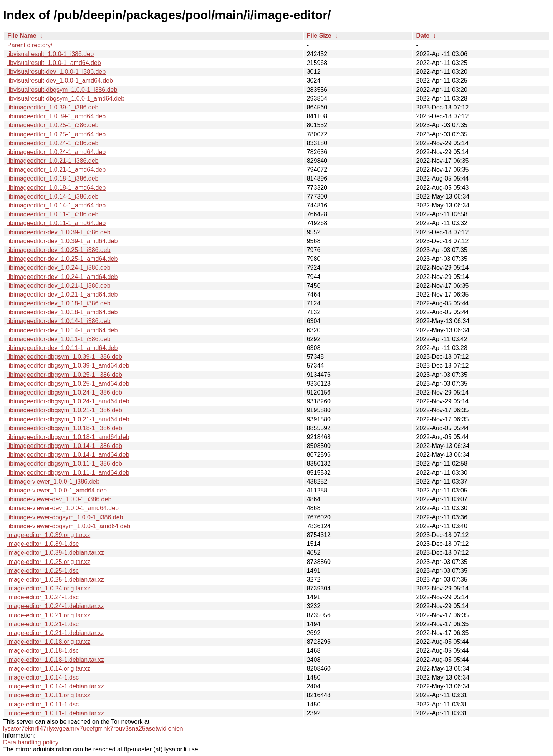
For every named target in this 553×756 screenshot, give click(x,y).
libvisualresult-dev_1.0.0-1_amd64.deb (60, 80)
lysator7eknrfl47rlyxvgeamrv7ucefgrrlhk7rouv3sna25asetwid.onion (93, 729)
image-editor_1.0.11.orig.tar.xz (49, 695)
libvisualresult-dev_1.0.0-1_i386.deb (56, 72)
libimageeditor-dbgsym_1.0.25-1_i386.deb (65, 375)
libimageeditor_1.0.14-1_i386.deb (53, 196)
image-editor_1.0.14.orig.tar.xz (49, 669)
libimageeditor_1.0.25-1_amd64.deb (56, 134)
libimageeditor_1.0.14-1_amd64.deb (56, 205)
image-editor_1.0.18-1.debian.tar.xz (56, 660)
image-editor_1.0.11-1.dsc (43, 704)
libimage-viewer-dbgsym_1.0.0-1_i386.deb (65, 517)
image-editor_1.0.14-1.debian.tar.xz (56, 686)
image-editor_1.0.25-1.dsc (43, 571)
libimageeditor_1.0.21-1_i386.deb (53, 161)
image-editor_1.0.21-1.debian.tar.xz (56, 633)
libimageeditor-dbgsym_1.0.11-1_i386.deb (65, 463)
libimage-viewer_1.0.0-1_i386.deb (53, 482)
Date (423, 36)
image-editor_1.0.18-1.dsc (43, 651)
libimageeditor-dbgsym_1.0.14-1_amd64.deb (68, 455)
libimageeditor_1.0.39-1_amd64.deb (56, 116)
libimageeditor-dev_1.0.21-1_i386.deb (59, 286)
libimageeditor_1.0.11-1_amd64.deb (56, 223)
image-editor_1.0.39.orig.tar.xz (49, 535)
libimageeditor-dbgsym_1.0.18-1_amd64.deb (68, 437)
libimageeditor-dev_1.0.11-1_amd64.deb (62, 348)
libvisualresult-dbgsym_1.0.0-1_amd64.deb (66, 99)
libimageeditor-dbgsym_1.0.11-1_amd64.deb (68, 473)
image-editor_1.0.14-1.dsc (43, 677)
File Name (22, 36)
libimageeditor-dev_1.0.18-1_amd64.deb (62, 312)
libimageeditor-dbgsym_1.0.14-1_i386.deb (65, 446)
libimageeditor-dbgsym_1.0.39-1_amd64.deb (68, 366)
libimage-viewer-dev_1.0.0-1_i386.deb (59, 499)
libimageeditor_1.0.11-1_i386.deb (53, 214)
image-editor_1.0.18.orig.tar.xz (49, 642)
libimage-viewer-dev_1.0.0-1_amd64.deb (63, 508)
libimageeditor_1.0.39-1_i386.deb (53, 107)
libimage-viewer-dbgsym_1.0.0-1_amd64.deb (69, 526)
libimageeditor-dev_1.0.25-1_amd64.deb (62, 259)
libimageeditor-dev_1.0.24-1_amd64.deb (62, 277)
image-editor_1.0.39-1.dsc (43, 544)
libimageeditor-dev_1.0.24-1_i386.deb (59, 268)
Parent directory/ (30, 45)
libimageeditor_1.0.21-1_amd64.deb (56, 170)
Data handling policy (31, 742)
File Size (319, 36)
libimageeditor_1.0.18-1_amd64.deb (56, 188)
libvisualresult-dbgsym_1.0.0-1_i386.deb (62, 90)
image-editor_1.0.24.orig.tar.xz (49, 588)
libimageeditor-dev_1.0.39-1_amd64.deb (62, 241)
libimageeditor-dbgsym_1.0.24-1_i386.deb (65, 392)
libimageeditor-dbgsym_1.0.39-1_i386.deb (65, 357)
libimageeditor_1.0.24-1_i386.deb (53, 143)
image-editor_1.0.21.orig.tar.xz (49, 615)
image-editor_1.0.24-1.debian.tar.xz (56, 606)
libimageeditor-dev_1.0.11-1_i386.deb (59, 339)
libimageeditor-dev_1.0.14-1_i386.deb (59, 321)
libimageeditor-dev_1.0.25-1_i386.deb (59, 250)
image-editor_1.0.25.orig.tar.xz (49, 562)
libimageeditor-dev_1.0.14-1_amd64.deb (62, 330)
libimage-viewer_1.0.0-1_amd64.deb (57, 490)
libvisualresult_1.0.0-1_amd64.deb (54, 63)
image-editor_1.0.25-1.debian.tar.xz (56, 579)
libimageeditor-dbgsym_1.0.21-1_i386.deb (65, 410)
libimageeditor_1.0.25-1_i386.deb (53, 125)
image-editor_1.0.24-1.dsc (43, 597)
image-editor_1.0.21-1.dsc (43, 624)
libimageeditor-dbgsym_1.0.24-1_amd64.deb (68, 401)
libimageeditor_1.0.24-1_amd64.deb (56, 152)
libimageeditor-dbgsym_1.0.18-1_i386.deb (65, 428)
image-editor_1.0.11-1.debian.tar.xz (56, 713)
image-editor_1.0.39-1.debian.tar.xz (56, 553)
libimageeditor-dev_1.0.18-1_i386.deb (59, 303)
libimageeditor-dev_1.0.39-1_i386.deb (59, 232)
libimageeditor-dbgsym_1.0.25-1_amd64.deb (68, 384)
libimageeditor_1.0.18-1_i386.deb (53, 178)
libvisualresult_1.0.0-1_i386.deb (50, 54)
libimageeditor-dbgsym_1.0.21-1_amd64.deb (68, 419)
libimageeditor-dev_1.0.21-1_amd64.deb (62, 294)
